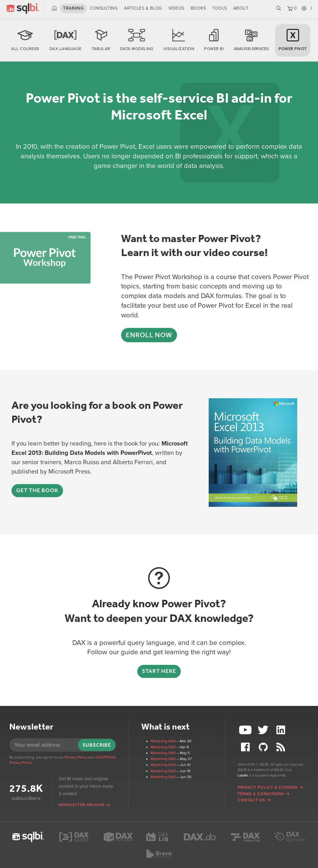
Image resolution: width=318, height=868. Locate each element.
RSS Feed (282, 747)
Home (55, 8)
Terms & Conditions (261, 794)
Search (279, 8)
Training (73, 8)
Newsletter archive (82, 805)
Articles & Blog (143, 8)
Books (198, 8)
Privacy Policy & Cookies (268, 787)
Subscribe (97, 745)
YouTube (246, 730)
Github (264, 747)
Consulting (104, 8)
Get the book (37, 490)
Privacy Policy (76, 757)
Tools (220, 8)
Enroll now (149, 335)
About (241, 8)
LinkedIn (282, 730)
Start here (159, 671)
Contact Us (251, 800)
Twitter (264, 730)
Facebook (246, 747)
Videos (176, 8)
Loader (243, 775)
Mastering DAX (163, 741)
